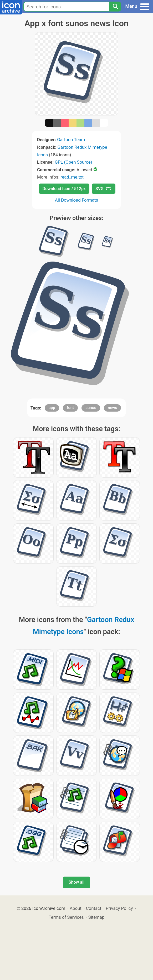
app (52, 408)
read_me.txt (72, 177)
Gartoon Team (71, 140)
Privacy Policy (119, 908)
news (112, 408)
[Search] (115, 7)
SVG (103, 189)
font (70, 408)
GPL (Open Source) (73, 162)
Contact (94, 908)
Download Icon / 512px (64, 189)
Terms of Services (66, 917)
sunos (91, 408)
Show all (76, 882)
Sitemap (96, 917)
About (76, 908)
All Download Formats (77, 200)
